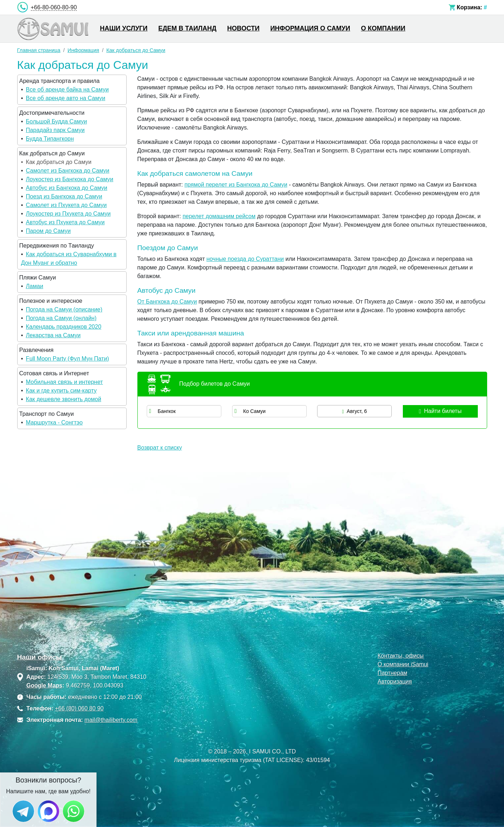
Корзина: (469, 7)
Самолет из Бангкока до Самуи (68, 171)
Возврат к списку (160, 448)
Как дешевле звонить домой (63, 399)
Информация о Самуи (310, 28)
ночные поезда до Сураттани (245, 259)
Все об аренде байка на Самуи (67, 90)
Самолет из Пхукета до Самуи (66, 205)
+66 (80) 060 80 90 (79, 708)
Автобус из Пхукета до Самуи (65, 222)
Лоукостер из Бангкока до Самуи (70, 179)
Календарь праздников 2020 (63, 327)
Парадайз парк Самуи (55, 130)
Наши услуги (124, 28)
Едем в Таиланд (187, 28)
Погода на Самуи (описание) (64, 309)
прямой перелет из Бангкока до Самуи (236, 185)
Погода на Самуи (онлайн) (61, 318)
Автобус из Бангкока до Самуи (67, 188)
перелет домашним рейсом (219, 216)
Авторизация (395, 682)
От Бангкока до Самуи (167, 302)
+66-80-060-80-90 (54, 7)
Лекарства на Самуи (53, 335)
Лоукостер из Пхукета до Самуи (68, 214)
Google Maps (44, 685)
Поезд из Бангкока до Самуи (64, 196)
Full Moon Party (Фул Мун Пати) (67, 359)
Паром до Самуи (48, 231)
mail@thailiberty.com (111, 720)
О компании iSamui (403, 664)
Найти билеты (440, 411)
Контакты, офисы (401, 656)
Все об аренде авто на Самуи (65, 98)
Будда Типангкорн (50, 139)
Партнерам (392, 673)
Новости (243, 28)
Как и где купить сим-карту (61, 391)
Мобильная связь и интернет (64, 382)
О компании (383, 28)
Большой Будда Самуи (56, 121)
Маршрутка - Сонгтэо (54, 422)
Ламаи (34, 286)
